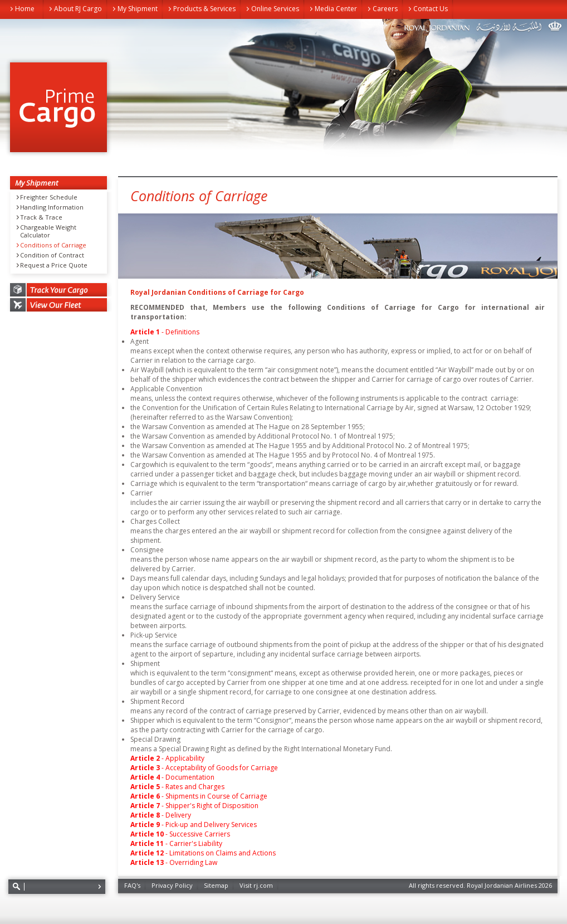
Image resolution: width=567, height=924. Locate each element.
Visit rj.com (256, 885)
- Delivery (161, 815)
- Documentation (172, 777)
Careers (385, 9)
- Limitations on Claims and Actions (203, 853)
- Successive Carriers (180, 834)
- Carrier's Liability (176, 843)
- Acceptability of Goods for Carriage (204, 768)
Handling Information (52, 207)
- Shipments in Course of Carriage (199, 796)
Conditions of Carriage (53, 245)
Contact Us (431, 9)
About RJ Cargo (78, 9)
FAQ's (132, 885)
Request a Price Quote (54, 265)
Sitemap (216, 885)
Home (25, 9)
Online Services (275, 9)
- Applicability (167, 758)
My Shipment (138, 9)
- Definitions (165, 332)
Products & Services (204, 9)
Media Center (336, 9)
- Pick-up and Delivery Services (194, 825)
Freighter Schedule (49, 197)
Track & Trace (41, 217)
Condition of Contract (52, 255)
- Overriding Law (174, 862)
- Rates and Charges (177, 787)
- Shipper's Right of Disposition (194, 806)
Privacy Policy (172, 885)
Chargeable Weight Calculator (48, 231)
